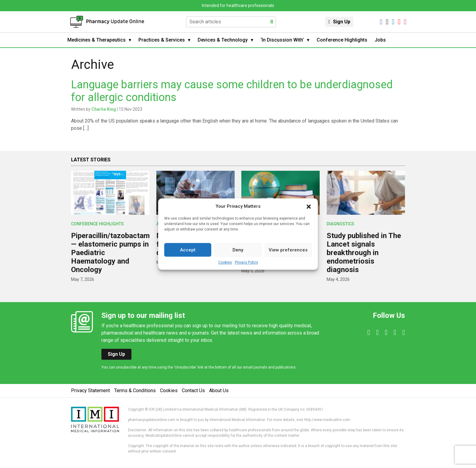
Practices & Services (162, 40)
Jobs (380, 40)
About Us (219, 391)
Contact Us (193, 391)
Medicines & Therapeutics (97, 40)
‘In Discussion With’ (282, 40)
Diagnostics (340, 224)
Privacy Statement (90, 391)
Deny (238, 250)
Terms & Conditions (135, 391)
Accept (188, 250)
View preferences (288, 250)
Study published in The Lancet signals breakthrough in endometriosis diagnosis (364, 253)
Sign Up (342, 22)
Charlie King (104, 109)
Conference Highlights (342, 40)
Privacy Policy (246, 262)
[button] (309, 206)
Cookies (225, 262)
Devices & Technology (223, 40)
